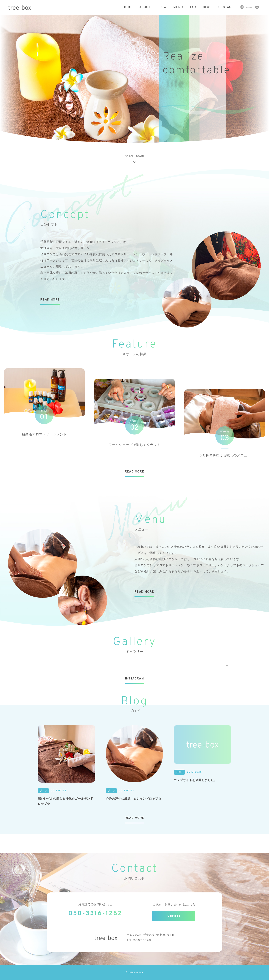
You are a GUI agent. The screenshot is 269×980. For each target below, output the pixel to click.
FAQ (193, 7)
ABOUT (145, 7)
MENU (178, 7)
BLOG (207, 7)
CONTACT (226, 7)
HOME (128, 7)
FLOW (162, 7)
